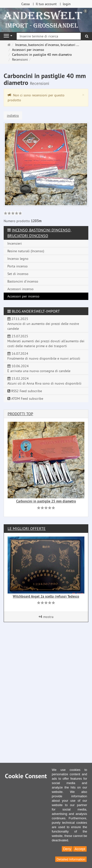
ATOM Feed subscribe (25, 399)
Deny (67, 849)
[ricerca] (87, 36)
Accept (80, 849)
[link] (13, 214)
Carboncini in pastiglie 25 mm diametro (46, 501)
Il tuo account (46, 4)
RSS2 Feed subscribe (25, 391)
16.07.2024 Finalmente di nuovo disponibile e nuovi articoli (44, 356)
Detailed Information (71, 859)
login (67, 4)
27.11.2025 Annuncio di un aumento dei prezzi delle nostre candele (43, 324)
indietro (13, 115)
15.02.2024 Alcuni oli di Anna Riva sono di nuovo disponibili (44, 381)
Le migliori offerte (27, 528)
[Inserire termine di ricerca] (49, 36)
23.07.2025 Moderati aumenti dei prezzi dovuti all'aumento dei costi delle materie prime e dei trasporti (46, 341)
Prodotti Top (20, 414)
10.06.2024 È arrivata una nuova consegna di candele (39, 368)
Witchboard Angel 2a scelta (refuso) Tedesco (46, 596)
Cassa (26, 4)
